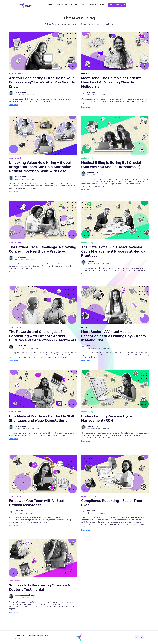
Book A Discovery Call (117, 5)
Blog (102, 5)
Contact (92, 5)
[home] (26, 6)
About (74, 5)
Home (49, 5)
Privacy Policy (18, 639)
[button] (62, 5)
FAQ (83, 5)
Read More (13, 105)
